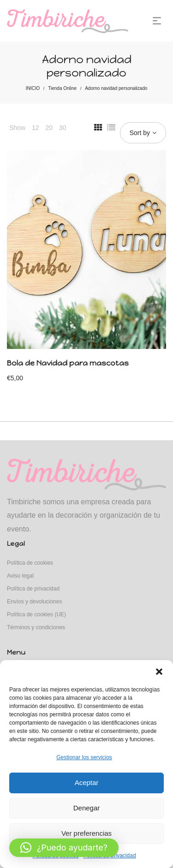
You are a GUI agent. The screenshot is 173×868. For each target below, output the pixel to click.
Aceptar (87, 782)
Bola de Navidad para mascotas (68, 363)
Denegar (87, 808)
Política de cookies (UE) (36, 614)
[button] (159, 672)
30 (63, 128)
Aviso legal (20, 576)
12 (36, 128)
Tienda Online (62, 88)
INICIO (33, 88)
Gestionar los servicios (84, 757)
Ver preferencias (86, 833)
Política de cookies (30, 563)
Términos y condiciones (36, 627)
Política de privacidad (33, 589)
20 (49, 128)
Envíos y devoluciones (34, 602)
